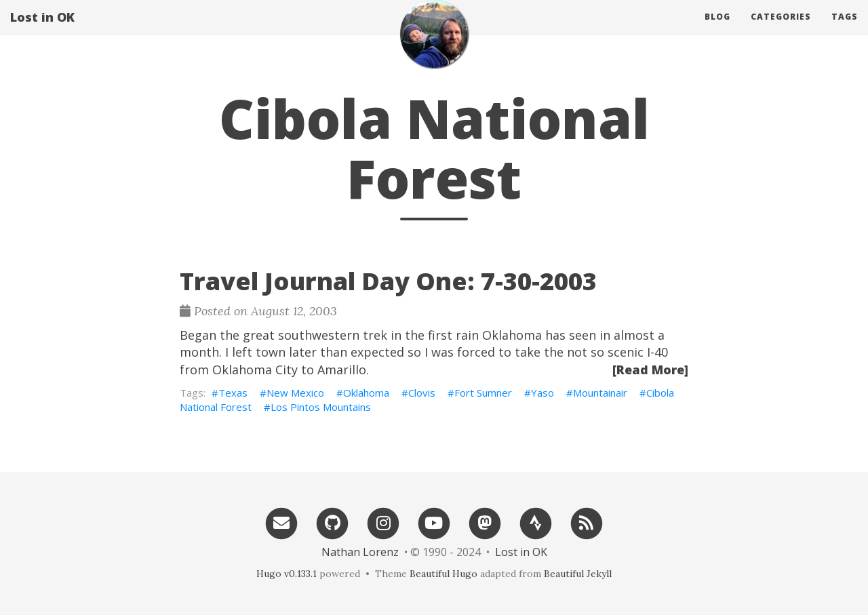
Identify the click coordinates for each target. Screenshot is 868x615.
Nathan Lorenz (360, 552)
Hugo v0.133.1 (287, 574)
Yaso (542, 393)
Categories (781, 30)
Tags (845, 30)
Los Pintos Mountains (321, 407)
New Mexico (295, 393)
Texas (233, 393)
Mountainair (600, 393)
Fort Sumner (483, 393)
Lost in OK (42, 31)
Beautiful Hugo (443, 574)
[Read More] (650, 370)
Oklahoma (366, 393)
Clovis (422, 393)
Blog (717, 30)
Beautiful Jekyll (578, 574)
